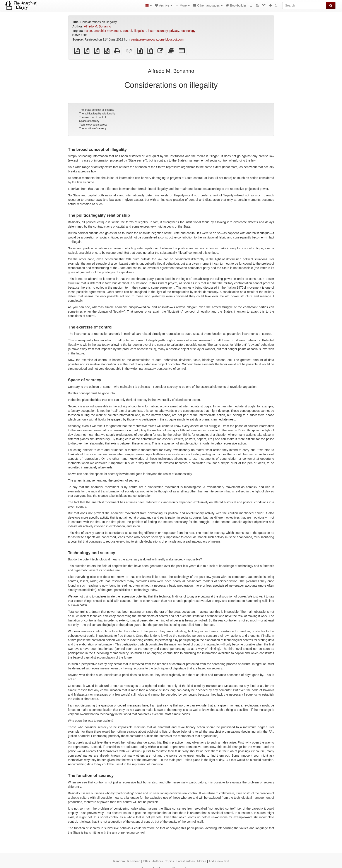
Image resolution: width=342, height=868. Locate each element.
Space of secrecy (89, 121)
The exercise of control (92, 117)
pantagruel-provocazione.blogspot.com (157, 39)
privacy (174, 31)
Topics (170, 861)
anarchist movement (107, 31)
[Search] (304, 5)
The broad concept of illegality (97, 110)
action (88, 31)
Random (119, 861)
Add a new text (219, 861)
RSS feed (134, 861)
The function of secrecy (93, 128)
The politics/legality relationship (97, 114)
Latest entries (186, 861)
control (127, 31)
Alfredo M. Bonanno (97, 26)
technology (188, 31)
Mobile (202, 861)
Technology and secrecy (93, 125)
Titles (146, 861)
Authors (157, 861)
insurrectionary (158, 31)
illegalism (140, 31)
